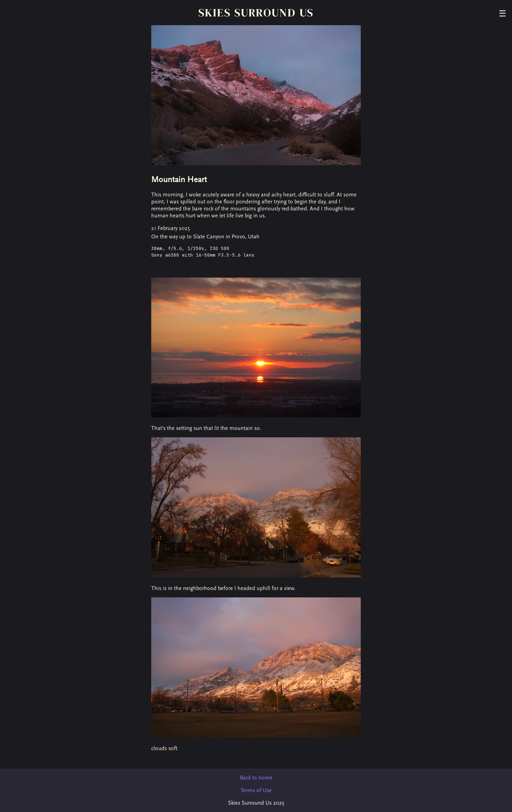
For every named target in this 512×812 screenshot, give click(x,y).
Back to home (256, 778)
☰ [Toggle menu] (503, 13)
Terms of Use (256, 790)
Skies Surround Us (256, 13)
